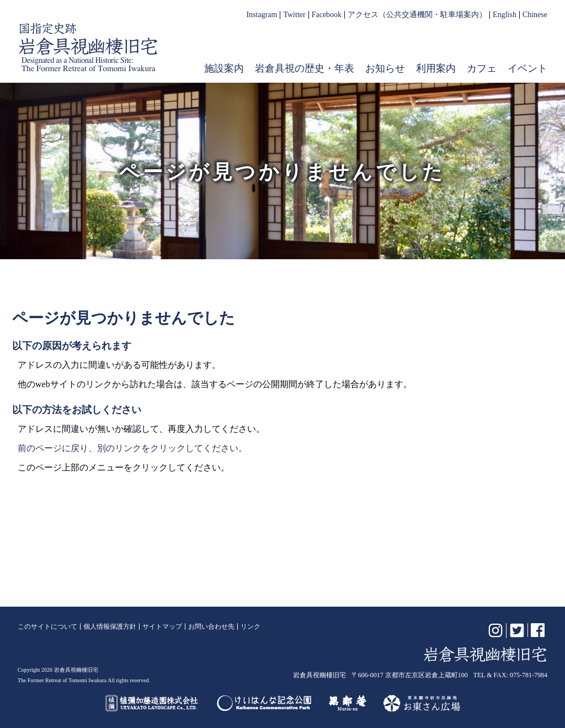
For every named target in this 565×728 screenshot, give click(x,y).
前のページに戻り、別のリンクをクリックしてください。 (132, 448)
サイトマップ (162, 627)
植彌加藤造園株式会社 (152, 703)
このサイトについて (47, 627)
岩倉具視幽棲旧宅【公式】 (88, 47)
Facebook (327, 15)
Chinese (535, 15)
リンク (250, 627)
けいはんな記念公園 (264, 703)
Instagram (262, 15)
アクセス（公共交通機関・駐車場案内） (417, 15)
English (505, 15)
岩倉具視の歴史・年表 (305, 68)
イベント (527, 68)
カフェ (482, 68)
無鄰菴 (348, 703)
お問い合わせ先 (211, 627)
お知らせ (385, 68)
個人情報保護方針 (110, 627)
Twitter (294, 15)
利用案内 (436, 68)
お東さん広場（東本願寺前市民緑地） (422, 703)
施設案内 (224, 68)
